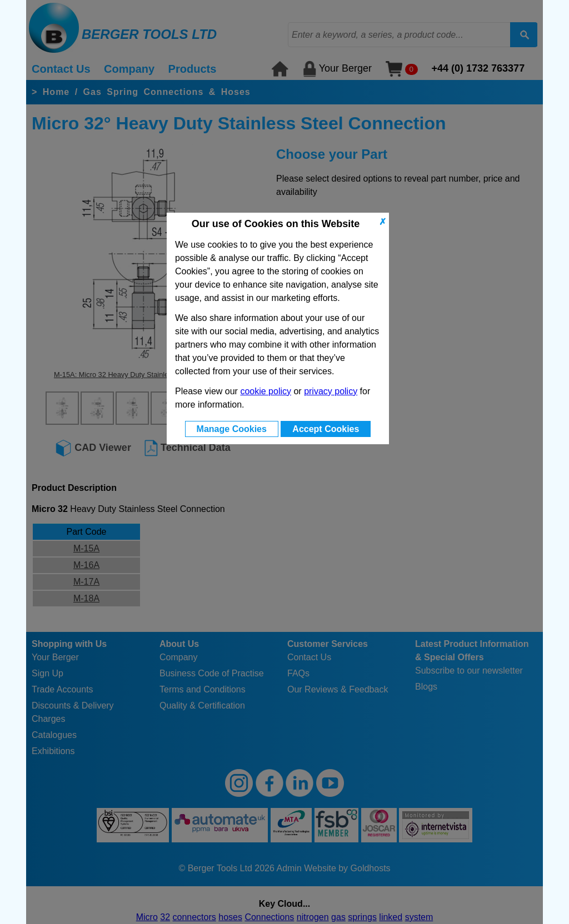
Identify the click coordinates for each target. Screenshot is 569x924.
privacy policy (331, 391)
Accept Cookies (326, 429)
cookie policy (266, 391)
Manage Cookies (232, 429)
